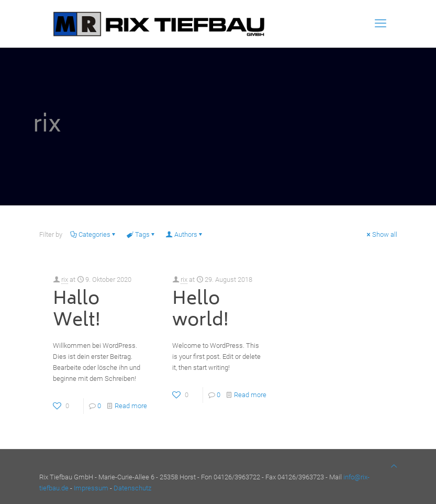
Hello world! (200, 310)
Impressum (91, 488)
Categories (94, 234)
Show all (381, 234)
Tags (142, 234)
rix (65, 280)
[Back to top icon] (394, 466)
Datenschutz (132, 488)
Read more (131, 406)
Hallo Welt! (77, 310)
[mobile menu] (381, 24)
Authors (185, 234)
